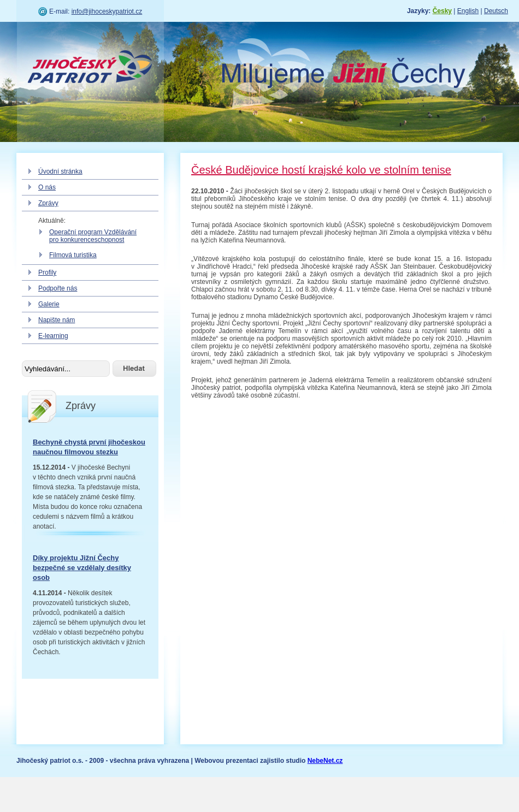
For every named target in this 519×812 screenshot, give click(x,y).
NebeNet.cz (325, 761)
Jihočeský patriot (90, 68)
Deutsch (496, 11)
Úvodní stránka (60, 171)
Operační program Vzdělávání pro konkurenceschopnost (93, 236)
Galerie (49, 304)
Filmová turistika (73, 255)
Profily (47, 272)
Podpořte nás (58, 288)
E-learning (53, 336)
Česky (442, 11)
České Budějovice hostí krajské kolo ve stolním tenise (321, 170)
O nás (47, 187)
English (468, 11)
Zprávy (48, 203)
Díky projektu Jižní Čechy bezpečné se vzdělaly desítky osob (82, 568)
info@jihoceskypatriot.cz (107, 11)
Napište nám (57, 320)
